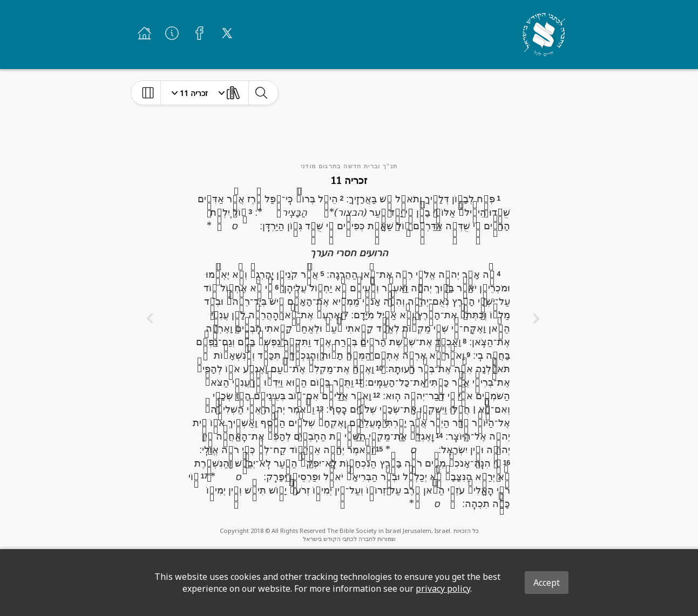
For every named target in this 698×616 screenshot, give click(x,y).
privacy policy (443, 588)
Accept (547, 583)
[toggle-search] (261, 93)
